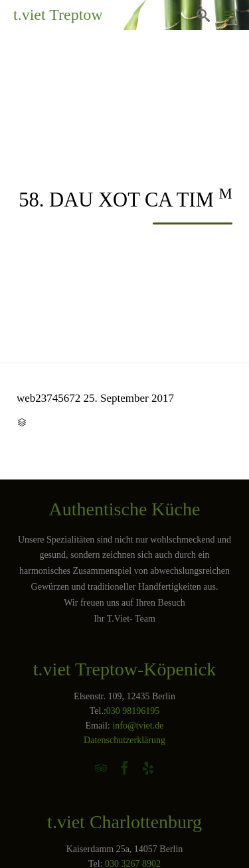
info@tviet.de (138, 726)
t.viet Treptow (58, 15)
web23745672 (48, 398)
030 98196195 (133, 711)
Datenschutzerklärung (124, 740)
